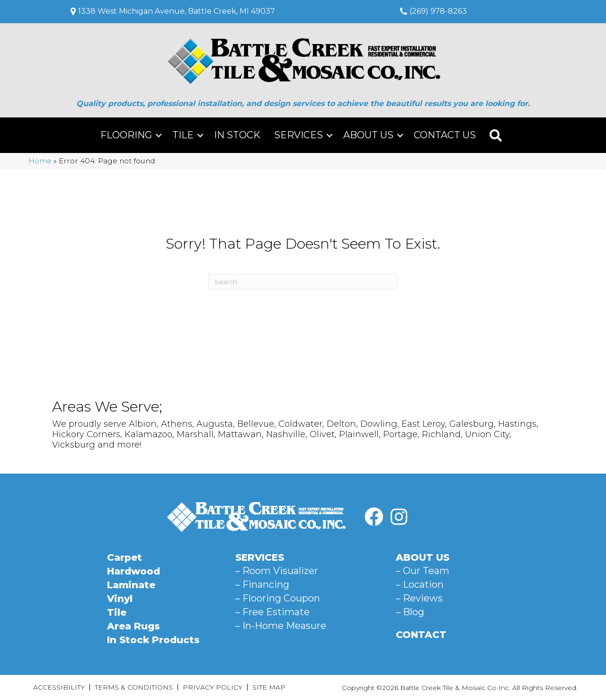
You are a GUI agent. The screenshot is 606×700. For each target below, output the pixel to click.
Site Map (269, 687)
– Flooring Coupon (278, 598)
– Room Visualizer (277, 571)
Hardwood (134, 571)
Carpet (125, 557)
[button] (159, 135)
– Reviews (419, 598)
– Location (420, 584)
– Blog (410, 612)
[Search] (303, 282)
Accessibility (59, 687)
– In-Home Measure (281, 626)
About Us (368, 135)
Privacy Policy (213, 687)
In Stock (237, 135)
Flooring (126, 135)
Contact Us (445, 135)
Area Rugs (134, 626)
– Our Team (423, 571)
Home (40, 161)
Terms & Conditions (134, 687)
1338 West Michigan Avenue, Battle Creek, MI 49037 (177, 11)
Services (299, 135)
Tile (183, 135)
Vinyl (120, 599)
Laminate (131, 585)
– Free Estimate (272, 612)
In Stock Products (153, 640)
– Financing (262, 584)
